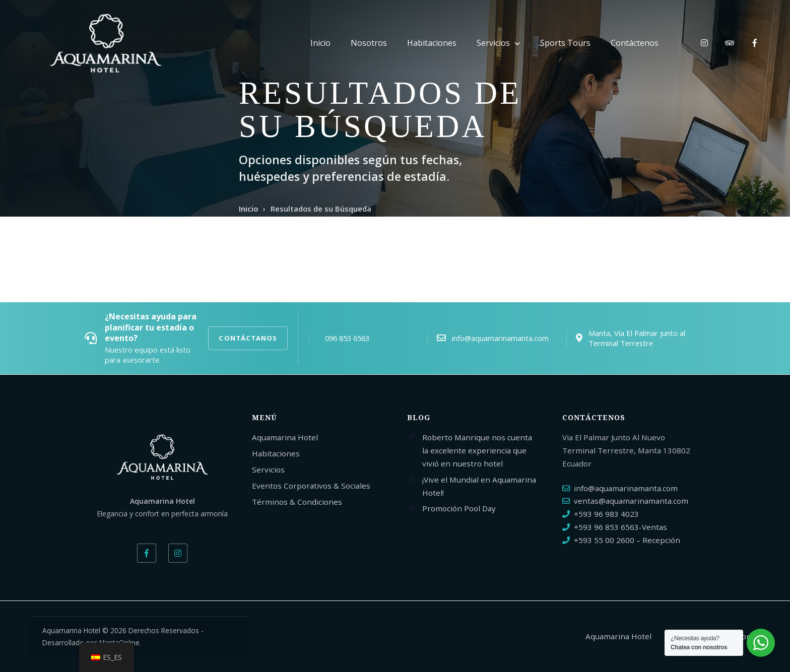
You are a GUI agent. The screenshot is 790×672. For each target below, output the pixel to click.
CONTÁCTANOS (248, 338)
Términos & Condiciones (297, 502)
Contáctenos (635, 43)
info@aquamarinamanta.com (626, 488)
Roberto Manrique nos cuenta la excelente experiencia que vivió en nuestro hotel (477, 450)
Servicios (493, 43)
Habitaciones (432, 43)
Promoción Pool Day (459, 508)
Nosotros (369, 43)
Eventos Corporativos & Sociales (311, 486)
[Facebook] (147, 553)
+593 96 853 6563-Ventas (620, 527)
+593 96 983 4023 (606, 514)
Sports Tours (565, 43)
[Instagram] (178, 553)
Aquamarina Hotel (285, 437)
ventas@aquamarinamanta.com (631, 501)
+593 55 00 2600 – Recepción (627, 540)
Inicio (320, 43)
